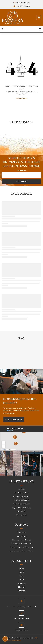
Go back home (22, 98)
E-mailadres (21, 170)
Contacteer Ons (14, 420)
